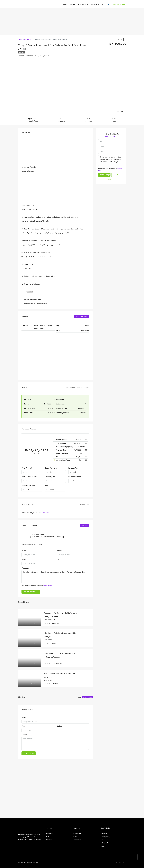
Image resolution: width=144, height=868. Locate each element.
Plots (48, 837)
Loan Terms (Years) (29, 477)
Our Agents (95, 4)
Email (24, 559)
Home (21, 39)
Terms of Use (47, 586)
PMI (46, 485)
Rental (72, 4)
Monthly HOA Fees (29, 485)
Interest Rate (73, 468)
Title (23, 726)
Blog (104, 4)
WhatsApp (60, 537)
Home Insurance (75, 477)
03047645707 (37, 537)
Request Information (31, 592)
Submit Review (29, 753)
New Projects (83, 4)
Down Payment (51, 468)
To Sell (65, 4)
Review (24, 735)
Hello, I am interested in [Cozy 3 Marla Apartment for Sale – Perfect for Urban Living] (55, 577)
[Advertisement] (55, 22)
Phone (59, 551)
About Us (105, 834)
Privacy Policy (106, 837)
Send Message (104, 175)
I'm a (59, 559)
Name (24, 551)
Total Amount (27, 468)
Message (25, 568)
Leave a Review (88, 697)
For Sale (21, 52)
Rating (59, 726)
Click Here (46, 513)
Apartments (28, 39)
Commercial (50, 840)
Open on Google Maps (82, 316)
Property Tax (50, 477)
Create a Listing (119, 4)
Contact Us (105, 843)
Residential (50, 834)
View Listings (85, 525)
